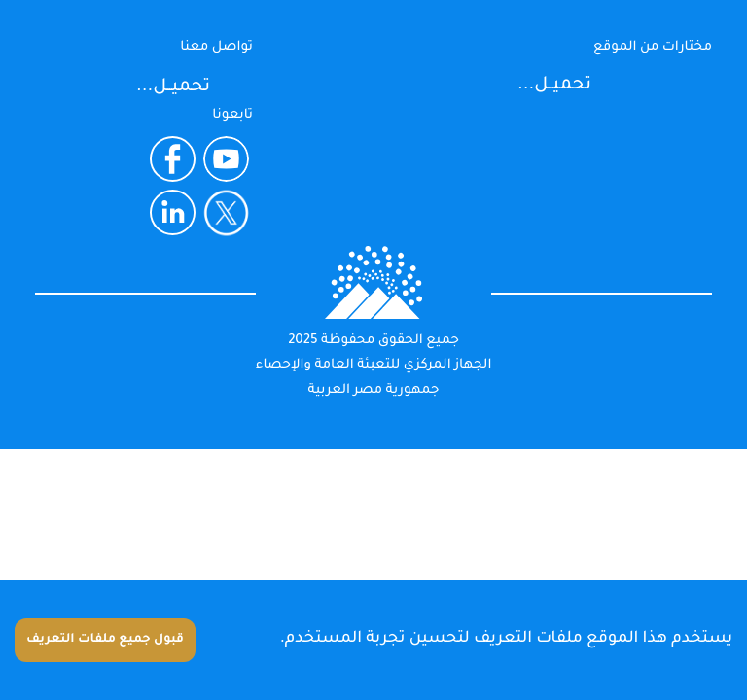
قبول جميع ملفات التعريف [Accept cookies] (105, 640)
